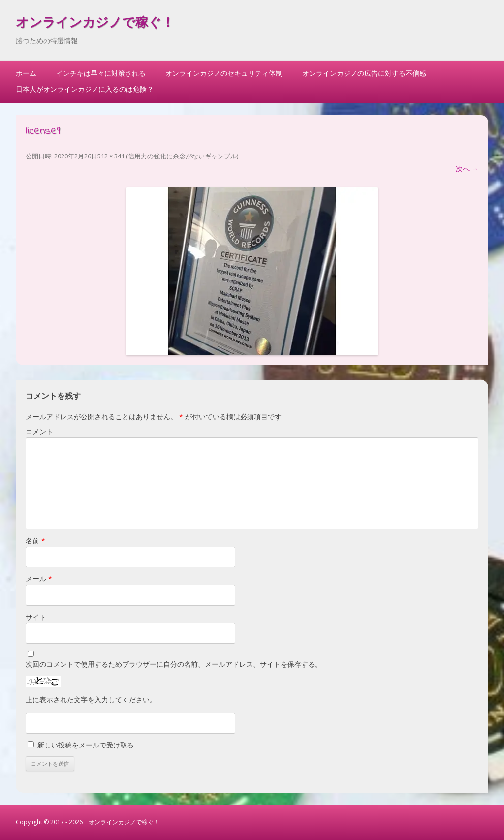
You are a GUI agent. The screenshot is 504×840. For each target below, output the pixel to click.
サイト (36, 617)
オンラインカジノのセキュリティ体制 (224, 73)
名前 (35, 541)
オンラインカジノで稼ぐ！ (95, 24)
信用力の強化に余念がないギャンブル (182, 156)
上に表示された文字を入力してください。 (91, 700)
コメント (39, 431)
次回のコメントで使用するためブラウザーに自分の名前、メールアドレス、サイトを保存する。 (174, 664)
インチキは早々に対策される (101, 73)
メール (39, 578)
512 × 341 (111, 156)
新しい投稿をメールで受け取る (86, 745)
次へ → (467, 169)
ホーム (26, 73)
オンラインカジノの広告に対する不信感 (364, 73)
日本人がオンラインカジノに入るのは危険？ (85, 89)
